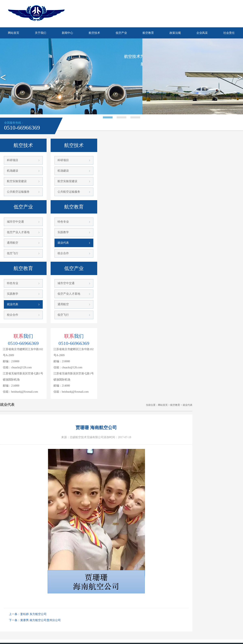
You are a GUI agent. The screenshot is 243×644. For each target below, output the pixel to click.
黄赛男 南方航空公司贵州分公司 (40, 620)
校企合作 (13, 315)
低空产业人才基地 (18, 232)
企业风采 (202, 33)
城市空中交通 (15, 222)
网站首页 (14, 33)
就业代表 (13, 304)
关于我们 (40, 33)
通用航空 (13, 243)
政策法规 (175, 33)
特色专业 (13, 283)
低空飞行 (13, 253)
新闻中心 (67, 33)
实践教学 (13, 294)
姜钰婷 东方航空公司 (33, 614)
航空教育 (148, 33)
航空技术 (94, 33)
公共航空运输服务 (18, 192)
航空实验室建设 (17, 181)
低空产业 (121, 33)
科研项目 (13, 160)
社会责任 (229, 33)
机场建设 (13, 171)
